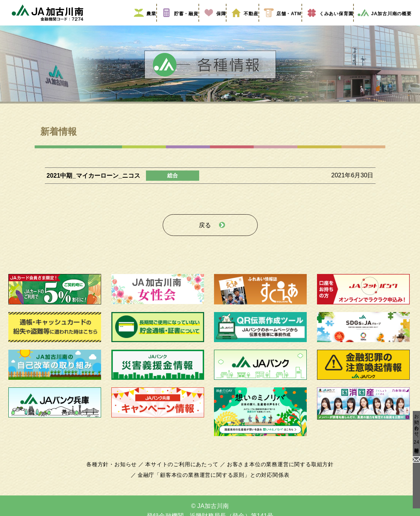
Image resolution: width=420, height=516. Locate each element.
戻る (205, 233)
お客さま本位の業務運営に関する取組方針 (277, 470)
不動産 (239, 24)
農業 (140, 24)
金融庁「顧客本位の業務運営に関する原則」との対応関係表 (213, 481)
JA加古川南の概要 (382, 24)
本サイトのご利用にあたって (183, 470)
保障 (209, 24)
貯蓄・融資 (175, 24)
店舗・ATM (277, 24)
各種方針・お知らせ (116, 470)
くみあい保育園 (325, 24)
